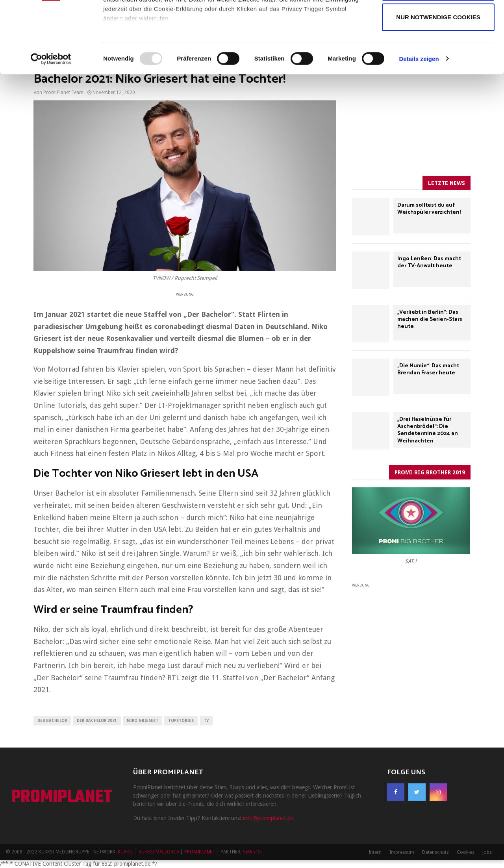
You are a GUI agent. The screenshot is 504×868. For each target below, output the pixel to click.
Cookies (466, 852)
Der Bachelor (52, 721)
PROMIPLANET (62, 798)
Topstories (181, 721)
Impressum (402, 852)
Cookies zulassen (438, 23)
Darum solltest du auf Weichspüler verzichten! (429, 209)
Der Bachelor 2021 (97, 721)
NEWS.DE (252, 852)
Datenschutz (435, 852)
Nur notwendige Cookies (438, 84)
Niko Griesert (143, 721)
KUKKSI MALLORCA (159, 852)
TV (206, 721)
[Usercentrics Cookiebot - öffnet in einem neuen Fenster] (51, 126)
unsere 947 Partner (155, 29)
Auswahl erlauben (438, 54)
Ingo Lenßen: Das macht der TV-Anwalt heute (429, 262)
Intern (375, 852)
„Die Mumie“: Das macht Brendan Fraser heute (428, 369)
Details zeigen (419, 126)
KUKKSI (126, 852)
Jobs (487, 852)
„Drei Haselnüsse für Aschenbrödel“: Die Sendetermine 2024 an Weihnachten (428, 430)
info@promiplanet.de (268, 818)
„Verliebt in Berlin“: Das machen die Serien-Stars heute (430, 319)
